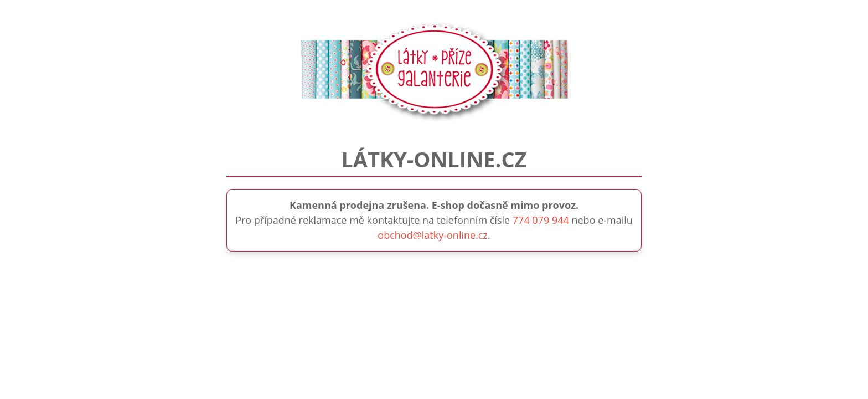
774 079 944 (541, 220)
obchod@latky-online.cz (433, 235)
